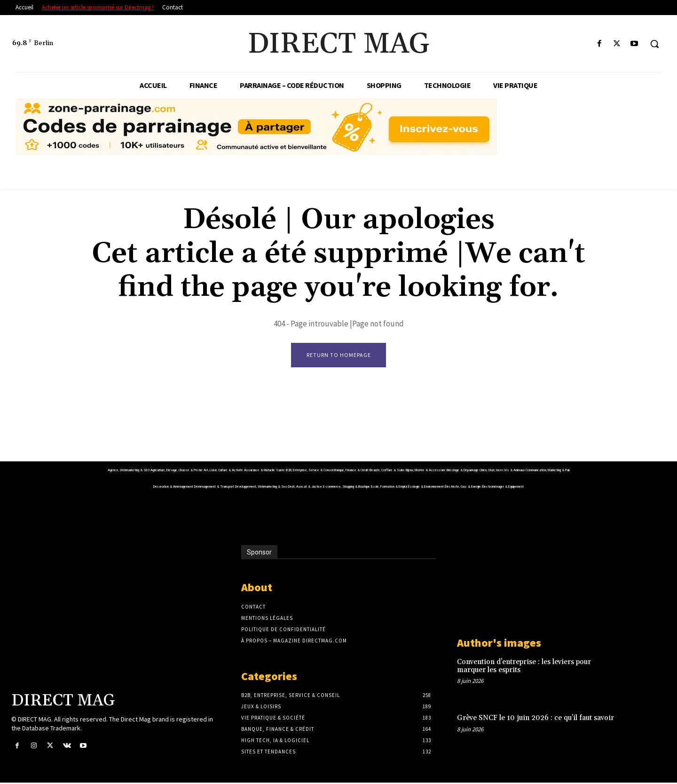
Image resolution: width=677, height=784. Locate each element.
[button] (654, 44)
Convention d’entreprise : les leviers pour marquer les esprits (524, 667)
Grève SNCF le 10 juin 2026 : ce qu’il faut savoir (535, 719)
